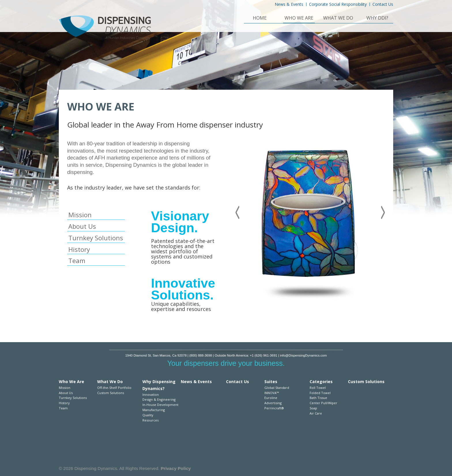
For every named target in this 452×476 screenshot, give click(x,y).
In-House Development (160, 405)
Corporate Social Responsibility (338, 4)
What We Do (338, 18)
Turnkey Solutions (96, 238)
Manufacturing (154, 410)
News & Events (289, 4)
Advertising (273, 403)
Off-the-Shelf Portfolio (114, 388)
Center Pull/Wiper (323, 403)
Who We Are (299, 18)
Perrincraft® (274, 408)
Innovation (151, 395)
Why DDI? (377, 18)
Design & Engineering (159, 399)
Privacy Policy (176, 468)
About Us (82, 226)
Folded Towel (320, 393)
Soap (313, 408)
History (79, 249)
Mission (80, 215)
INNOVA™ (272, 393)
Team (77, 261)
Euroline (271, 398)
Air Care (316, 413)
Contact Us (383, 4)
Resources (150, 420)
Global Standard (277, 388)
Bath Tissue (318, 398)
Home (260, 18)
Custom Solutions (111, 393)
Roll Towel (318, 388)
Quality (148, 415)
